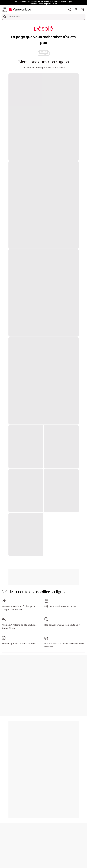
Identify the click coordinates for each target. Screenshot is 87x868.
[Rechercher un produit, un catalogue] (5, 17)
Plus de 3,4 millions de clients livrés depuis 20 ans (19, 627)
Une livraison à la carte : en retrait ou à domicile (64, 645)
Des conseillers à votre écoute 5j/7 (62, 625)
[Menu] (5, 8)
